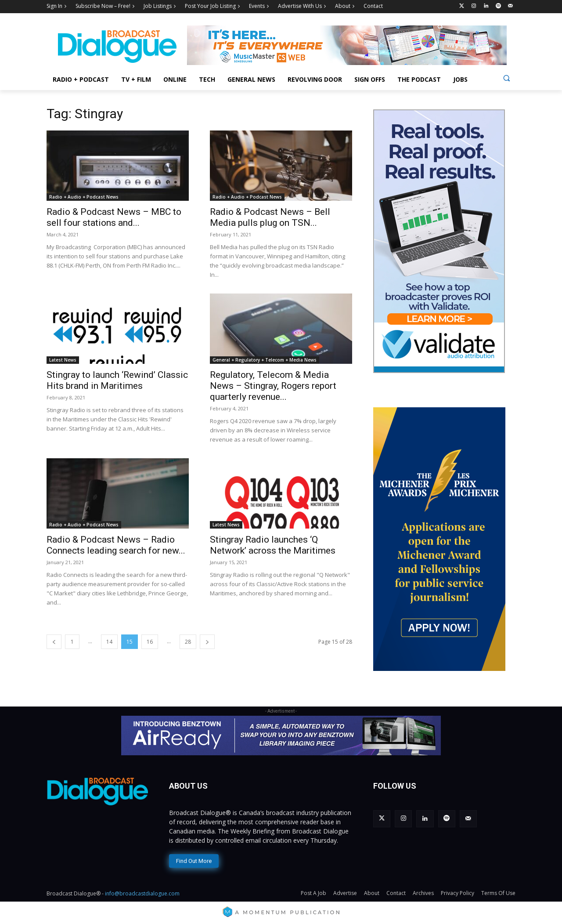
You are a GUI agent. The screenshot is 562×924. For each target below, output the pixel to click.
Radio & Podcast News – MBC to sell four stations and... (114, 217)
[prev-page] (54, 642)
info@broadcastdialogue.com (142, 893)
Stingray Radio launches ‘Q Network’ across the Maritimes (273, 545)
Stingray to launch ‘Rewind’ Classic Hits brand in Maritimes (117, 380)
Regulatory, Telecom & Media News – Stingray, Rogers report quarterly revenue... (273, 386)
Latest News (63, 360)
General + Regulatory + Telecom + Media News (265, 360)
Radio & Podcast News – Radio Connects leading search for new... (116, 545)
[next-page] (207, 642)
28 (188, 642)
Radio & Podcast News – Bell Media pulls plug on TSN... (270, 217)
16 (150, 642)
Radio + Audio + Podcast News (84, 197)
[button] (506, 78)
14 (109, 642)
